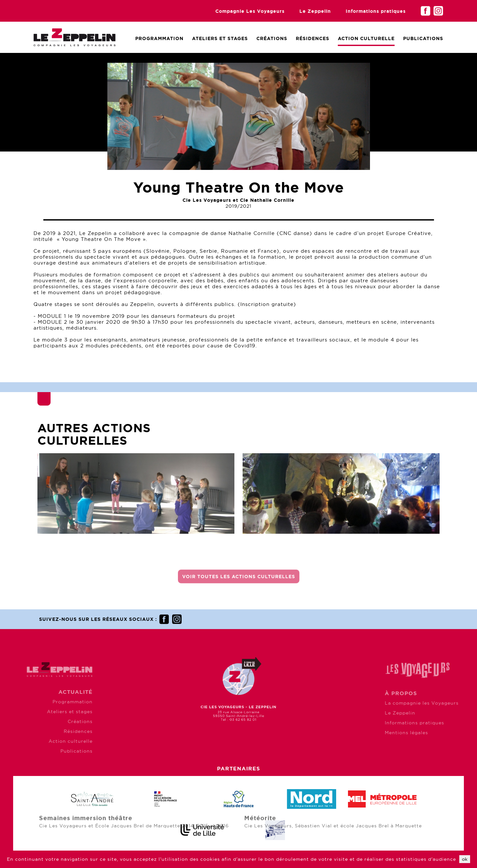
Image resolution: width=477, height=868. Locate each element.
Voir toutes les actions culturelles (239, 580)
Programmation (159, 38)
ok (465, 859)
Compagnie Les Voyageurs (250, 11)
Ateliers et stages (41, 712)
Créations (272, 38)
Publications (423, 38)
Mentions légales (435, 733)
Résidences (313, 38)
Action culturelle (366, 38)
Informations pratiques (376, 11)
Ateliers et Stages (220, 38)
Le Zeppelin (315, 11)
